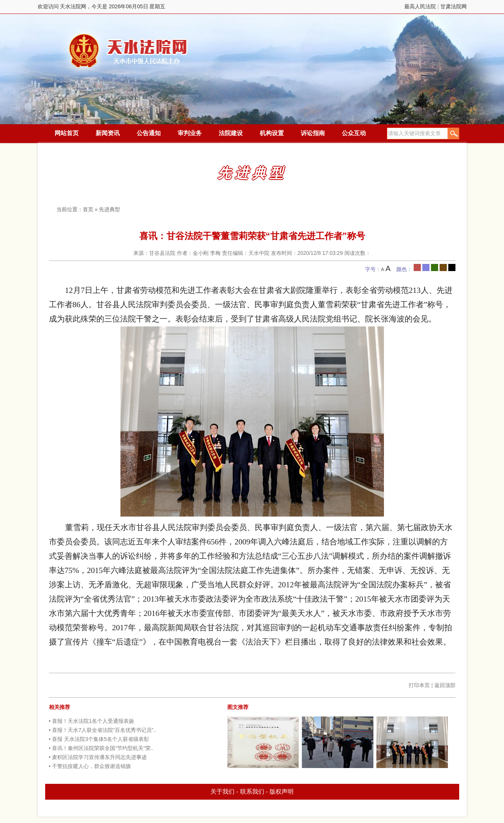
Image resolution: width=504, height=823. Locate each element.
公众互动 (354, 133)
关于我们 (222, 792)
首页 (88, 209)
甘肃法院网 (454, 6)
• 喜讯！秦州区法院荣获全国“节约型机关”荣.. (101, 748)
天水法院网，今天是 (129, 51)
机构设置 (272, 133)
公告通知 (149, 133)
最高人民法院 (420, 6)
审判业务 (190, 133)
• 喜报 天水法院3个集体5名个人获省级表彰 (99, 739)
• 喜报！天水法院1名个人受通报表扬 (92, 721)
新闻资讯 (108, 133)
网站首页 (67, 133)
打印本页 (419, 685)
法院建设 (231, 133)
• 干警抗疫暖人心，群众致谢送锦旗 (90, 766)
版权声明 (282, 792)
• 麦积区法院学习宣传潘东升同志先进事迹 (98, 757)
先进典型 (110, 209)
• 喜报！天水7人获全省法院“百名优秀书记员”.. (103, 730)
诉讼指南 (313, 133)
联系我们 (252, 792)
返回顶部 (445, 685)
